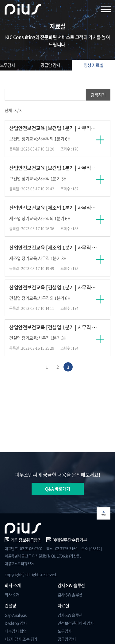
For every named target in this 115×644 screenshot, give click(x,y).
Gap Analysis (16, 615)
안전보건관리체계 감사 (76, 623)
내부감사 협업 (16, 631)
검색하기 (98, 95)
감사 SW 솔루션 (70, 594)
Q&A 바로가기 (58, 489)
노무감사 (65, 631)
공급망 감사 (50, 65)
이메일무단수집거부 (67, 540)
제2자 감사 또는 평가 (21, 639)
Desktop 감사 (16, 623)
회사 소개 (12, 594)
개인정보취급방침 (23, 540)
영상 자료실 (94, 65)
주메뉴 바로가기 (0, 0)
